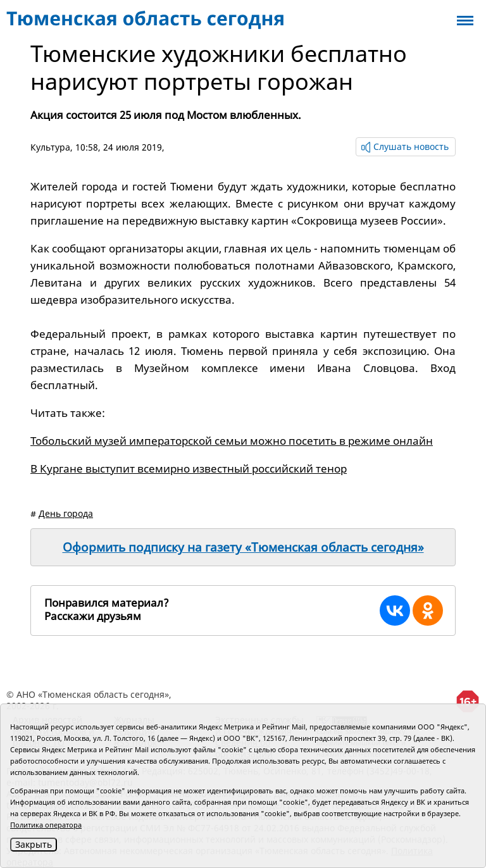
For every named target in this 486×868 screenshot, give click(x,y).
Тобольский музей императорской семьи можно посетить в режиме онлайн (232, 441)
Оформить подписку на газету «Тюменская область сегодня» (243, 547)
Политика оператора (46, 825)
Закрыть (34, 844)
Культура (50, 147)
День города (66, 513)
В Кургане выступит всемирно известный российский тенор (189, 468)
